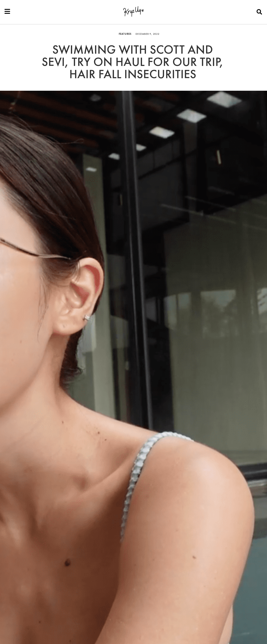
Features (125, 34)
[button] (259, 12)
